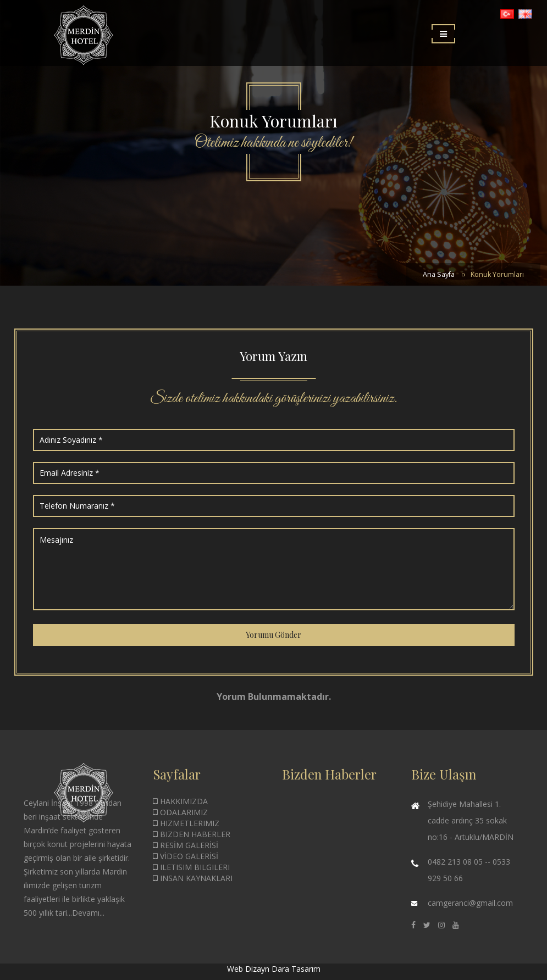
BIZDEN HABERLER (192, 834)
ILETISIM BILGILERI (191, 867)
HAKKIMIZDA (180, 801)
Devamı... (88, 913)
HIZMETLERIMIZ (186, 823)
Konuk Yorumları (497, 274)
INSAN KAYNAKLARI (193, 878)
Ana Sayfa (439, 274)
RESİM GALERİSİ (186, 845)
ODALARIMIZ (180, 812)
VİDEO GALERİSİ (186, 856)
